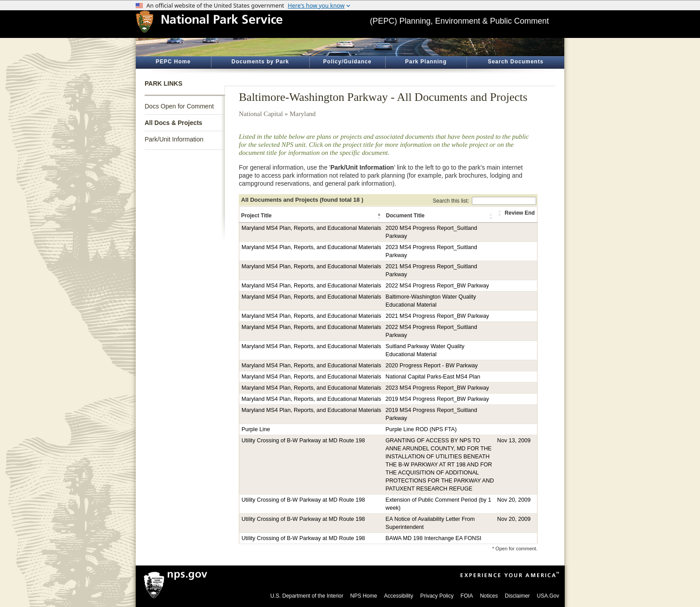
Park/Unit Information (174, 139)
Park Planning (426, 62)
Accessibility (398, 596)
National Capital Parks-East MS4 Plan (433, 377)
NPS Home (364, 596)
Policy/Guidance (347, 62)
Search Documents (516, 62)
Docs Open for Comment (179, 106)
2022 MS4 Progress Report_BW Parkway (437, 286)
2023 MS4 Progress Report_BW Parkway (437, 388)
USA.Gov (548, 596)
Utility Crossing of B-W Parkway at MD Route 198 (303, 441)
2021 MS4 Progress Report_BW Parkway (437, 316)
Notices (489, 596)
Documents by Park (260, 62)
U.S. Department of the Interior (307, 596)
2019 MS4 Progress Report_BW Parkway (437, 399)
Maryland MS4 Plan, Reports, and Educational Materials (311, 228)
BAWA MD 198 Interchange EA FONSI (434, 538)
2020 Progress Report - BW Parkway (432, 366)
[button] (380, 216)
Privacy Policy (437, 596)
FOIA (467, 596)
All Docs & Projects (173, 123)
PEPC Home (173, 62)
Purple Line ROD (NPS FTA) (421, 429)
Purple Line (256, 429)
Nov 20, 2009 (514, 500)
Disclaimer (517, 596)
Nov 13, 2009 (514, 441)
